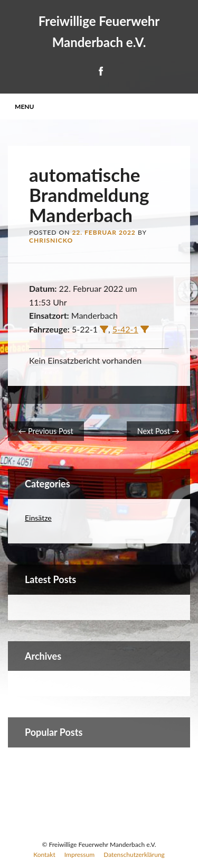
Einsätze (38, 518)
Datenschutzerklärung (134, 855)
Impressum (79, 855)
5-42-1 (125, 329)
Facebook (100, 71)
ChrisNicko (51, 240)
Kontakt (44, 855)
